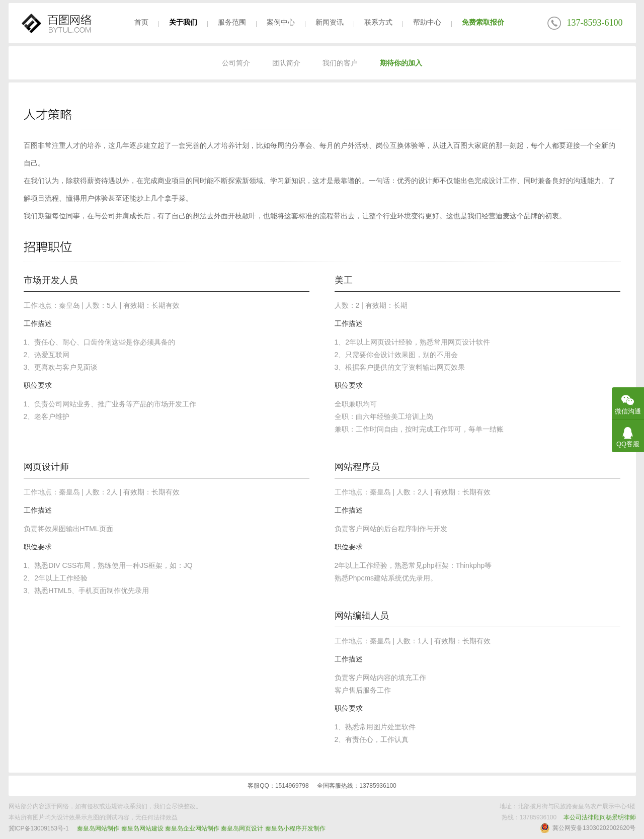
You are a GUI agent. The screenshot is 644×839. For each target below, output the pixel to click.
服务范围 (232, 22)
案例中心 (281, 22)
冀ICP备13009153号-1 (39, 828)
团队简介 (286, 63)
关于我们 (183, 22)
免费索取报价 (483, 22)
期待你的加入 (401, 63)
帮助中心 (427, 22)
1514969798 (292, 786)
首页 (141, 22)
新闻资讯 (330, 22)
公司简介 (236, 63)
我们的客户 (340, 63)
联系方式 (378, 22)
